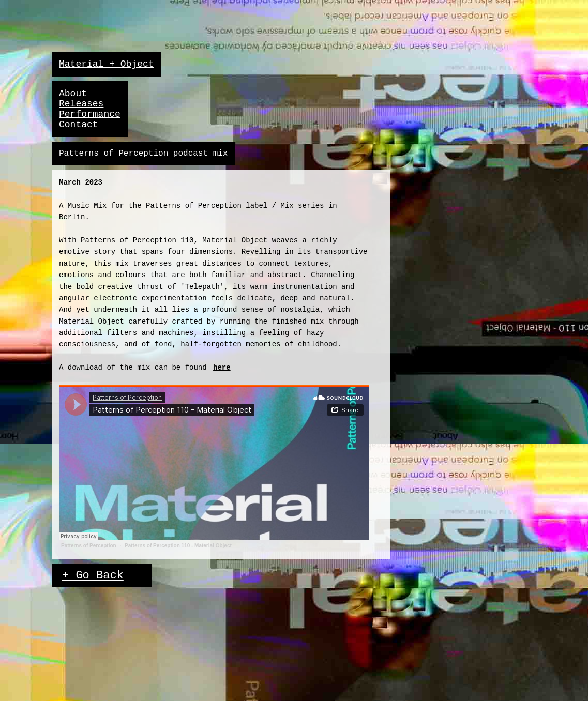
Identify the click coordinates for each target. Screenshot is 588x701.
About (73, 94)
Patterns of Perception (89, 546)
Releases (81, 104)
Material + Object (107, 64)
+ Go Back (93, 576)
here (222, 368)
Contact (79, 125)
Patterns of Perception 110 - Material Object (178, 546)
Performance (90, 114)
